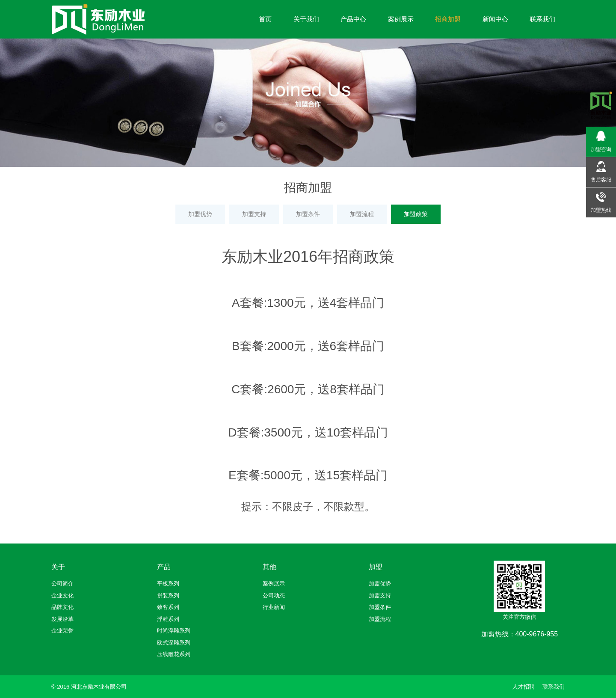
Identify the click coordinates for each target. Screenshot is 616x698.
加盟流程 (362, 214)
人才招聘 (524, 687)
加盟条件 (308, 214)
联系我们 (554, 687)
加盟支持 (254, 214)
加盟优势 (200, 214)
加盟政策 (416, 214)
